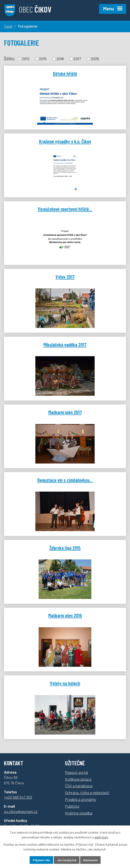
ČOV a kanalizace (79, 786)
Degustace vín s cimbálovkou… (65, 480)
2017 (77, 59)
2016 (60, 59)
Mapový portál (76, 772)
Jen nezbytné (67, 860)
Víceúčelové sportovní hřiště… (65, 209)
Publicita (72, 806)
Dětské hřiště (65, 74)
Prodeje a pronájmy (81, 799)
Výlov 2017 (65, 277)
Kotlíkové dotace (78, 779)
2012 (26, 59)
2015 (43, 59)
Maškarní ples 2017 (65, 412)
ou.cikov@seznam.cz (21, 811)
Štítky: (10, 58)
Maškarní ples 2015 (65, 615)
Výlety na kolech (65, 683)
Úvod (8, 26)
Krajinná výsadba (79, 813)
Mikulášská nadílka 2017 (65, 345)
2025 (95, 59)
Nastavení (90, 860)
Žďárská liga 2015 (65, 548)
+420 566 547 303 (18, 797)
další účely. (101, 837)
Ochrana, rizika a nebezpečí (87, 793)
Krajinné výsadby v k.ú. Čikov (65, 141)
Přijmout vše (41, 860)
